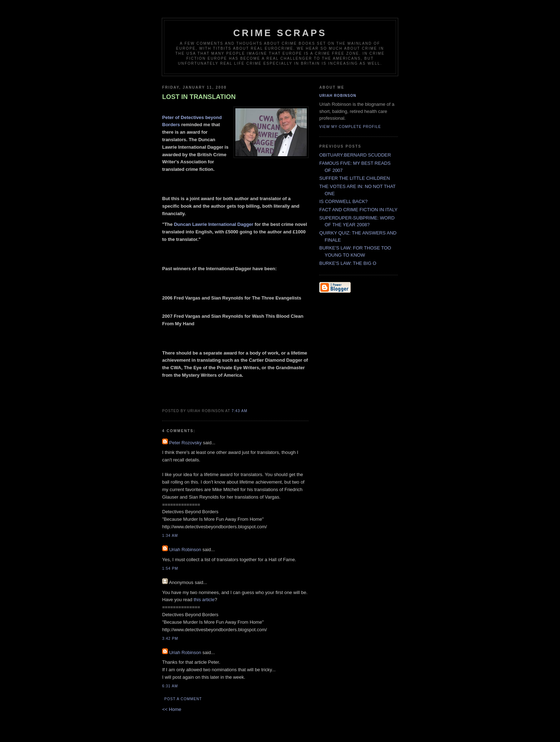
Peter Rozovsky (186, 443)
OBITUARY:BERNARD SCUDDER (355, 155)
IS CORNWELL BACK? (343, 201)
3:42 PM (170, 639)
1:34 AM (170, 536)
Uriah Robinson (185, 550)
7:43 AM (239, 411)
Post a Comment (183, 699)
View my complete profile (350, 127)
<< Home (172, 709)
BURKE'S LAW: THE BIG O (348, 263)
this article (204, 600)
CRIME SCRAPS (280, 33)
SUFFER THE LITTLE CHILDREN (355, 178)
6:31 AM (170, 686)
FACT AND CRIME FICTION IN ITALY (358, 210)
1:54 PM (170, 568)
